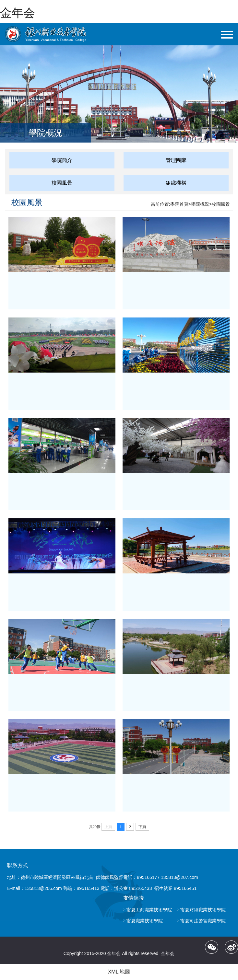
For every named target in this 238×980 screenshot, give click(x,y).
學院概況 (200, 204)
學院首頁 (179, 204)
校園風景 (62, 183)
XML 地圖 (119, 972)
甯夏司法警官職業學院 (203, 921)
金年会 (18, 13)
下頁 (142, 827)
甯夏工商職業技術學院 (149, 910)
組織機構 (176, 183)
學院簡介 (62, 160)
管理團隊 (176, 160)
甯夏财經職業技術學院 (203, 910)
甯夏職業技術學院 (145, 921)
